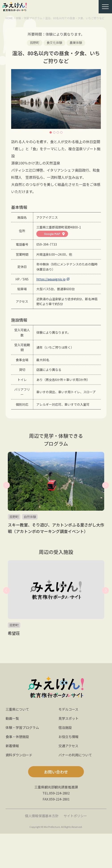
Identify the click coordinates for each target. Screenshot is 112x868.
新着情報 (12, 746)
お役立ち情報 (68, 737)
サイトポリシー (75, 816)
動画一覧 (12, 718)
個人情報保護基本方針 (42, 816)
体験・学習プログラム (29, 18)
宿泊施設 (65, 727)
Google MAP (52, 234)
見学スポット (68, 718)
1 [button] (51, 132)
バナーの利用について (75, 755)
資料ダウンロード (19, 755)
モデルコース (68, 709)
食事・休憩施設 (17, 737)
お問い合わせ (56, 772)
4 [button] (61, 132)
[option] (56, 99)
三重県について (17, 709)
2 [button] (54, 132)
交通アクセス (68, 746)
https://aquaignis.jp (51, 279)
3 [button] (58, 132)
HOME (9, 18)
